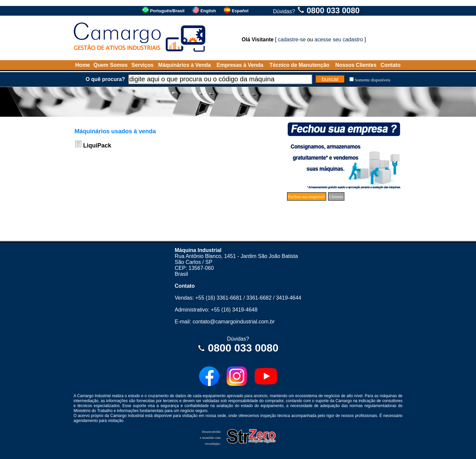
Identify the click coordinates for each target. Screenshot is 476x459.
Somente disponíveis (373, 80)
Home (83, 65)
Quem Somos (111, 65)
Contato (390, 65)
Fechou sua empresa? (307, 197)
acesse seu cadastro (339, 40)
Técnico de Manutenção (299, 65)
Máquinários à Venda (185, 65)
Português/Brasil (167, 11)
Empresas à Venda (240, 65)
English (208, 11)
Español (240, 11)
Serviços (143, 65)
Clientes (336, 197)
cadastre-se (292, 40)
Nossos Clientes (356, 65)
